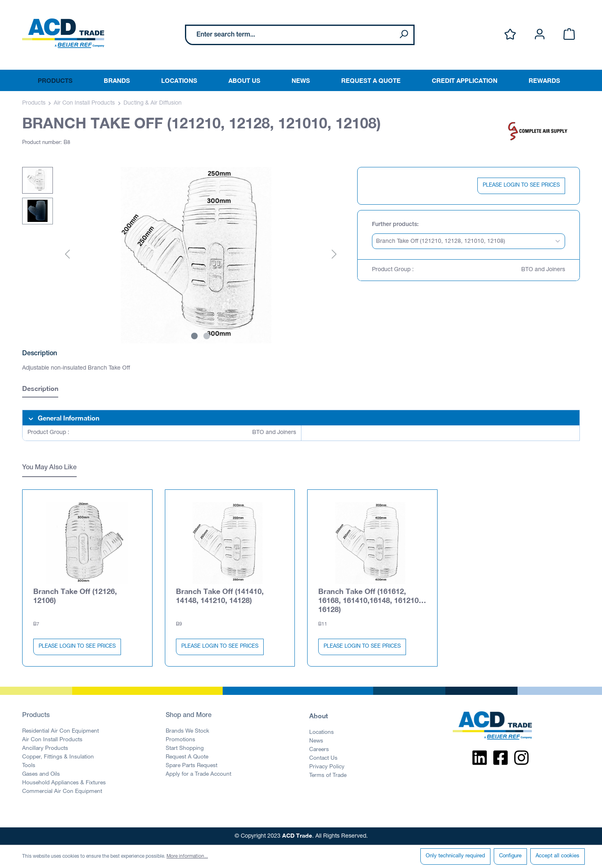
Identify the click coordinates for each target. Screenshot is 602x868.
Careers (319, 750)
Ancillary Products (45, 749)
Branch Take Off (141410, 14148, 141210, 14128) (220, 596)
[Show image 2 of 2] (207, 336)
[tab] (40, 389)
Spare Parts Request (192, 766)
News (316, 741)
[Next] (334, 255)
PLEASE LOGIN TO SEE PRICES (521, 186)
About (319, 716)
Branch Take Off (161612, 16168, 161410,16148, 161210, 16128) (369, 600)
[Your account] (540, 35)
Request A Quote (187, 757)
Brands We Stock (187, 731)
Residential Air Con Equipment (60, 731)
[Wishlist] (510, 35)
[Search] (404, 35)
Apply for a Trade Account (198, 774)
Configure (510, 856)
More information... (187, 857)
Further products (394, 225)
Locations (322, 733)
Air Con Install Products (52, 740)
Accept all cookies (558, 856)
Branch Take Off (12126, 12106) (75, 596)
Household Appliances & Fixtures (64, 783)
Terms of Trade (328, 776)
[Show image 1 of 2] (194, 336)
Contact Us (323, 758)
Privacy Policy (327, 767)
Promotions (180, 740)
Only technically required (455, 856)
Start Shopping (185, 749)
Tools (29, 766)
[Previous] (67, 255)
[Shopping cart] (569, 35)
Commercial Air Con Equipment (62, 792)
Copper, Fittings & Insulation (58, 757)
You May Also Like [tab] (49, 468)
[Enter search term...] (290, 35)
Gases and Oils (41, 774)
